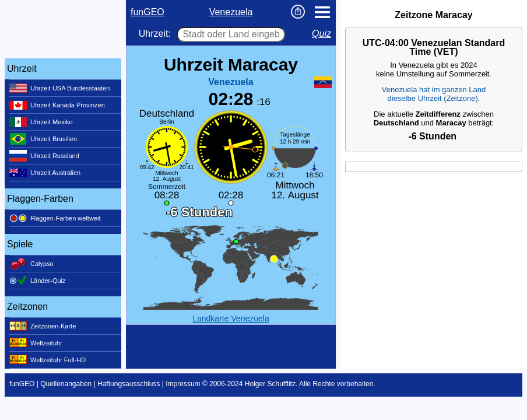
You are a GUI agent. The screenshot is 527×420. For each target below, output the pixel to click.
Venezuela (231, 12)
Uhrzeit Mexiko (41, 122)
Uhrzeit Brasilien (43, 139)
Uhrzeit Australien (45, 173)
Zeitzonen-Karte (43, 326)
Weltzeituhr (36, 343)
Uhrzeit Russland (44, 156)
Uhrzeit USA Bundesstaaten (59, 88)
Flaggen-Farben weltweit (55, 218)
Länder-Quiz (38, 281)
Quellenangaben (66, 384)
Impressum (183, 384)
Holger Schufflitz (270, 384)
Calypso (31, 264)
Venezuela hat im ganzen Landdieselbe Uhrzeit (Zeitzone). (434, 94)
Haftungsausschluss (129, 384)
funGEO (147, 12)
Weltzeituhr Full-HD (48, 360)
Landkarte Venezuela (231, 318)
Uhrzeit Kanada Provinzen (57, 105)
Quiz (322, 34)
